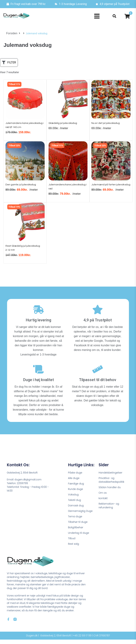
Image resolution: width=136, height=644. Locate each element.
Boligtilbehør (76, 532)
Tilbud (72, 543)
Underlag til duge (79, 537)
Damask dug (76, 510)
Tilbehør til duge (78, 526)
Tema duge (75, 521)
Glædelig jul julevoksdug (65, 125)
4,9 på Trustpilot (98, 324)
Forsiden (11, 33)
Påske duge (75, 477)
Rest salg (73, 548)
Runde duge (75, 493)
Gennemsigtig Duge (80, 515)
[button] (97, 16)
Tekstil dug (74, 504)
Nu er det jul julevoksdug (108, 125)
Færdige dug (76, 488)
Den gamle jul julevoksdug (23, 187)
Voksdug (73, 499)
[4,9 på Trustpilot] (98, 314)
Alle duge (74, 483)
